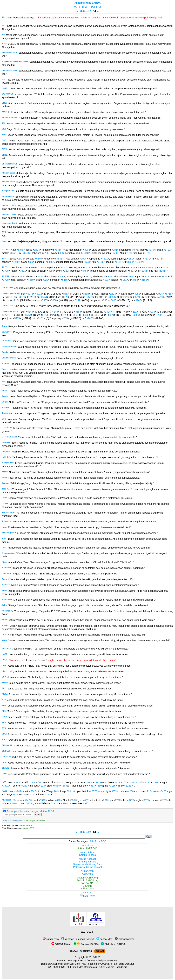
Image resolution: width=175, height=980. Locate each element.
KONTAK (74, 951)
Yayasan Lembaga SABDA (78, 939)
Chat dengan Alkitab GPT (35, 820)
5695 (113, 300)
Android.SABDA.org (87, 880)
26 (90, 11)
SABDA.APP (87, 883)
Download (87, 846)
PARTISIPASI (86, 951)
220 (61, 253)
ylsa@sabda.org (88, 967)
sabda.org (122, 967)
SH (91, 841)
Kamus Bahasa (87, 855)
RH (97, 841)
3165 (129, 253)
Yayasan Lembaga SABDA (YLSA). (76, 961)
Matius (84, 11)
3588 (86, 294)
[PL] (93, 7)
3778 (26, 253)
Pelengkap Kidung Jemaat (87, 867)
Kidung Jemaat (87, 862)
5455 (80, 253)
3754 (152, 250)
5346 (21, 250)
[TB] (85, 7)
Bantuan (87, 892)
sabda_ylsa (51, 939)
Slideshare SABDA (113, 944)
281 (115, 250)
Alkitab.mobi (87, 871)
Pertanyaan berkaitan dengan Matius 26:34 (30, 811)
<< (77, 11)
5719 (169, 294)
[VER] (77, 7)
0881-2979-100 (61, 967)
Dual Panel (87, 896)
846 (58, 250)
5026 (157, 782)
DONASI (100, 951)
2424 (37, 250)
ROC (103, 841)
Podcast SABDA (86, 944)
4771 (6, 315)
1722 (168, 250)
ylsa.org (110, 967)
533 (116, 253)
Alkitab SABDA (26, 825)
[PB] (99, 7)
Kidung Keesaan (87, 859)
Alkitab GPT (28, 828)
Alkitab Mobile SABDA (88, 3)
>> (98, 11)
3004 (87, 250)
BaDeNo (87, 886)
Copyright (87, 874)
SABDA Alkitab (61, 944)
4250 (46, 253)
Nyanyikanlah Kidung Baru (87, 864)
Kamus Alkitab (87, 852)
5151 (147, 253)
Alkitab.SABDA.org (88, 878)
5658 (54, 300)
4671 (136, 250)
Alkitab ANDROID (88, 848)
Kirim (38, 814)
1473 (91, 318)
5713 (39, 294)
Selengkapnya (124, 939)
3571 (14, 253)
